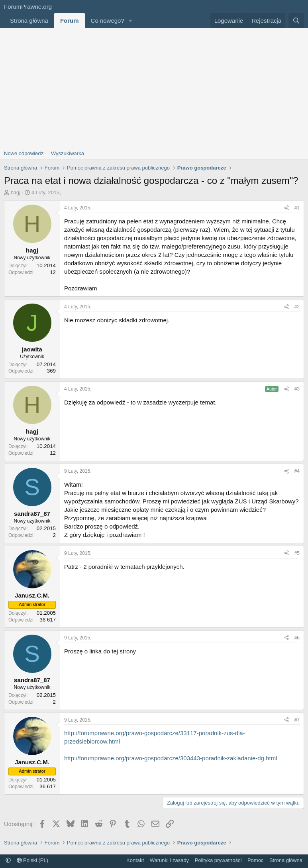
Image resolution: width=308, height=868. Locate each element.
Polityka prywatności (218, 860)
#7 (297, 720)
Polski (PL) (32, 860)
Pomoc (255, 860)
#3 (297, 389)
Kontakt (135, 860)
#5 (297, 553)
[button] (131, 21)
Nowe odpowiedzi (24, 153)
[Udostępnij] (286, 208)
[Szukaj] (296, 21)
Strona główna (29, 21)
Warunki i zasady (170, 860)
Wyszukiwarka (68, 153)
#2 (297, 307)
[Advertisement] (154, 88)
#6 (297, 638)
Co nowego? (108, 21)
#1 (297, 208)
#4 (297, 471)
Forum (70, 21)
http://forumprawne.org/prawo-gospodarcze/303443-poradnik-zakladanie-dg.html (171, 758)
